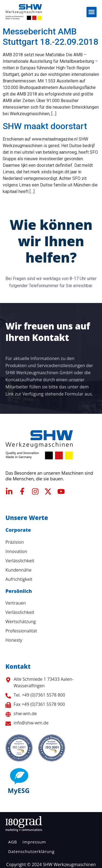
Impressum (34, 842)
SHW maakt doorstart (45, 126)
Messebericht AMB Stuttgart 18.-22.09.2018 (50, 37)
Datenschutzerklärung (31, 851)
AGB (13, 842)
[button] (92, 12)
